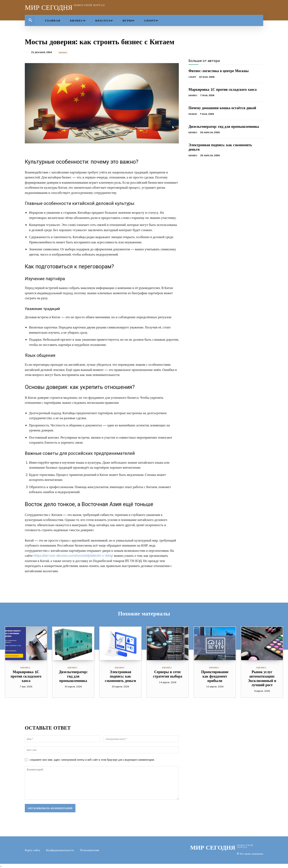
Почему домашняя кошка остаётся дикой (222, 108)
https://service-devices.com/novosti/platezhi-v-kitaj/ (73, 555)
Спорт (192, 77)
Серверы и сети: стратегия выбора (168, 674)
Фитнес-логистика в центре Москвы (218, 71)
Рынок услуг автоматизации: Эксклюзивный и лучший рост (262, 678)
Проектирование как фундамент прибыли (215, 676)
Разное (193, 114)
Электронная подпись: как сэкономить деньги (220, 147)
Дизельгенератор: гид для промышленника (224, 126)
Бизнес (63, 53)
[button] (30, 20)
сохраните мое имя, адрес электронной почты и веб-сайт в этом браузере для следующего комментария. (92, 760)
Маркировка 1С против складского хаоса (222, 89)
